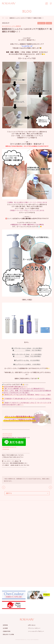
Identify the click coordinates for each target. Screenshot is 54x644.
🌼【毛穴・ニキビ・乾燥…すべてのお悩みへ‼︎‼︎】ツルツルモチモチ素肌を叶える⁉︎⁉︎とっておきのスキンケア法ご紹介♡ (27, 392)
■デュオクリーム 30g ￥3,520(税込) (27, 360)
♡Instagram (6, 449)
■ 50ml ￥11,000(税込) (27, 356)
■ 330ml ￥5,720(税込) (27, 350)
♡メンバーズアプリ (7, 436)
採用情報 (5, 625)
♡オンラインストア (7, 434)
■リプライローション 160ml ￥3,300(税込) (27, 348)
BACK (4, 487)
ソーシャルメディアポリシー (36, 631)
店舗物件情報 (7, 631)
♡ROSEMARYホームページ (9, 447)
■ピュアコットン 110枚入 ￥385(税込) (27, 364)
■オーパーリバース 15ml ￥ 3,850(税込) (27, 354)
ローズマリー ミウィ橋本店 (11, 26)
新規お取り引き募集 (8, 634)
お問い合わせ (32, 625)
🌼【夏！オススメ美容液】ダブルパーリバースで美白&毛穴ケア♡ (23, 388)
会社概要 (5, 628)
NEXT (50, 487)
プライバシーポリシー (34, 628)
